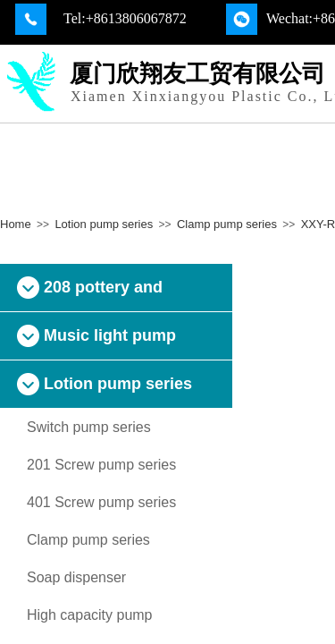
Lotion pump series (104, 224)
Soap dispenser (76, 577)
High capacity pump (90, 615)
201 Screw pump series (101, 465)
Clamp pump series (227, 224)
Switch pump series (89, 427)
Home (16, 224)
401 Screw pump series (101, 502)
